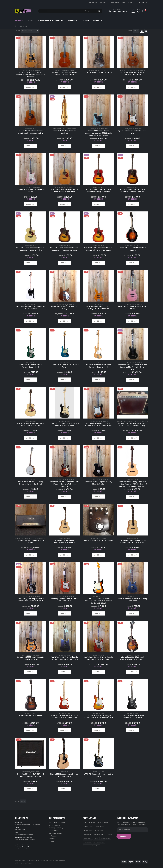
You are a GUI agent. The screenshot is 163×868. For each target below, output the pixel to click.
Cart (123, 2)
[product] (31, 52)
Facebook (17, 847)
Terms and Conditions (57, 822)
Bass (96, 304)
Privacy (51, 841)
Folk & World (57, 129)
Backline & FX (121, 421)
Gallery (31, 20)
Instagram (28, 847)
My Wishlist (115, 2)
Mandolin (137, 246)
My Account (93, 2)
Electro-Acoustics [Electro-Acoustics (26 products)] (89, 822)
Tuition (86, 20)
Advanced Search (55, 833)
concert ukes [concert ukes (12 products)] (100, 826)
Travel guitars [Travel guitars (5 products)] (106, 838)
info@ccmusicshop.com (24, 835)
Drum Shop (73, 20)
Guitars (30, 70)
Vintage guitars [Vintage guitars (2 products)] (99, 842)
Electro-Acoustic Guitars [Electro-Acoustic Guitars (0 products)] (91, 846)
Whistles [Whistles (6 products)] (109, 834)
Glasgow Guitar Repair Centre (51, 20)
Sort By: (17, 31)
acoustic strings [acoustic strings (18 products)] (103, 822)
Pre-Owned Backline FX (141, 421)
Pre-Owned (36, 70)
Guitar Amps (129, 421)
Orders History (54, 831)
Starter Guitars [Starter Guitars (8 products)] (100, 830)
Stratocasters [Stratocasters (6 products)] (88, 838)
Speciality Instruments (69, 129)
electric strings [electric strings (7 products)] (99, 834)
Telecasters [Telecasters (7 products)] (87, 834)
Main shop (19, 20)
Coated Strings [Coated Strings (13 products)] (88, 826)
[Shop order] (30, 31)
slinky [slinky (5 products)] (97, 838)
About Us (52, 839)
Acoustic (92, 70)
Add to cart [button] (31, 87)
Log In (130, 2)
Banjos (26, 480)
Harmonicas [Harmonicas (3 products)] (88, 842)
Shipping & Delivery (56, 828)
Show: (130, 31)
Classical (58, 70)
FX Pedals (103, 538)
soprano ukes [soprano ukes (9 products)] (88, 830)
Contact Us (104, 2)
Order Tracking (54, 825)
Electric (24, 70)
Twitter (23, 847)
